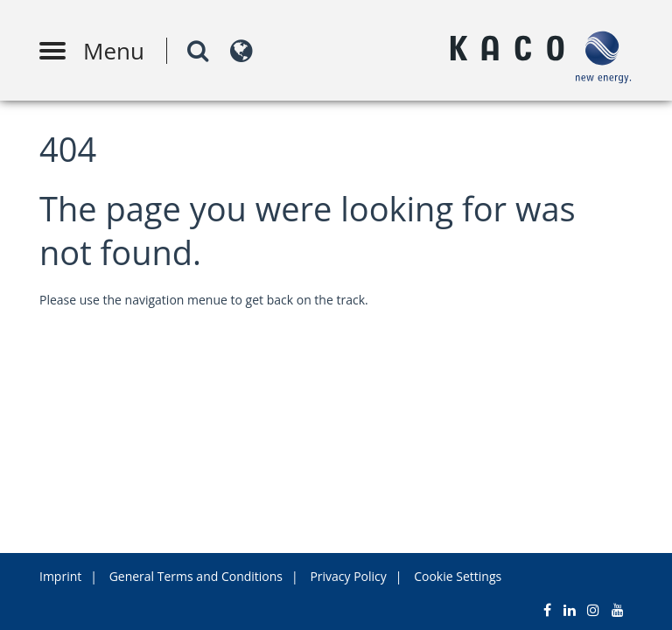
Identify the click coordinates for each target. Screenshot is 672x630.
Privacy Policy (348, 576)
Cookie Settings (458, 576)
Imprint (60, 576)
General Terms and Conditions (196, 576)
